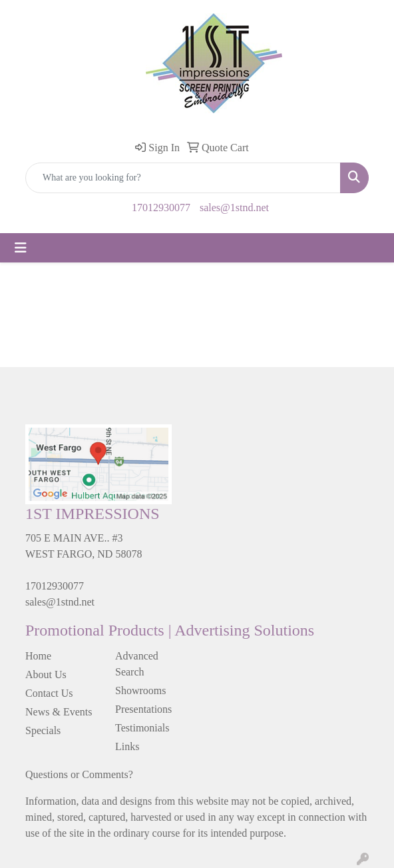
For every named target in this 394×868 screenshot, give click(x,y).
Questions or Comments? (79, 774)
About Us (46, 674)
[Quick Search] (183, 178)
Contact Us (49, 693)
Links (127, 746)
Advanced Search (137, 664)
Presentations (143, 709)
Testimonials (142, 728)
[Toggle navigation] (21, 248)
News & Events (59, 712)
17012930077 (161, 208)
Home (38, 656)
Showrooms (140, 690)
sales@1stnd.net (234, 208)
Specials (43, 730)
